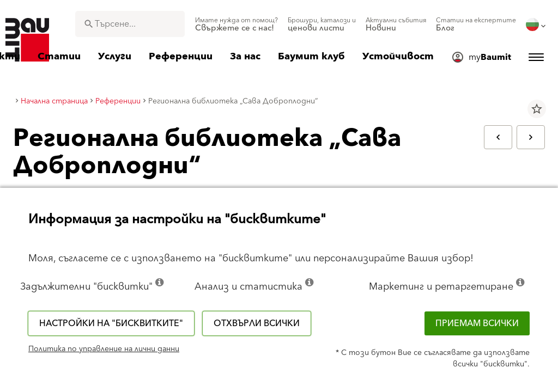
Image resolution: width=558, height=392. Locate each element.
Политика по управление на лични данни (104, 349)
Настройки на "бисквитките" (111, 323)
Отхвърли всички (257, 323)
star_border (537, 109)
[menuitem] (236, 24)
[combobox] (130, 24)
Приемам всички (477, 323)
